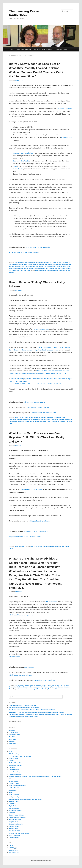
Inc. (10, 779)
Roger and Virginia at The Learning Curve (24, 252)
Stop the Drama (14, 822)
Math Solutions (66, 264)
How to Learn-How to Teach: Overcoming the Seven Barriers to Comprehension (35, 776)
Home (11, 49)
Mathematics (13, 790)
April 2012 (12, 744)
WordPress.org (14, 852)
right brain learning (41, 689)
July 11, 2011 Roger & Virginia (34, 402)
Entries (13, 848)
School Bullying (14, 808)
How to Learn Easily (50, 263)
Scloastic (20, 268)
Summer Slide (66, 268)
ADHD (11, 752)
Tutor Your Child (25, 270)
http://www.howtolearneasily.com (46, 350)
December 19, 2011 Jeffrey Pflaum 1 (37, 531)
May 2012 (12, 741)
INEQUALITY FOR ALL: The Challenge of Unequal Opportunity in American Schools (36, 712)
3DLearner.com (52, 602)
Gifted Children (28, 263)
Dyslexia (26, 685)
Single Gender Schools (17, 815)
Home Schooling (38, 263)
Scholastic (39, 270)
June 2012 (12, 739)
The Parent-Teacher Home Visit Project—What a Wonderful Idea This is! (33, 710)
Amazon (40, 371)
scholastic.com (67, 137)
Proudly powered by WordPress (41, 861)
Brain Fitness (19, 263)
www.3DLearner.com (41, 329)
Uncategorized (14, 838)
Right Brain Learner (57, 687)
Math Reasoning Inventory (53, 264)
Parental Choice (61, 266)
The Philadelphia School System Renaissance (24, 708)
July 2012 (12, 737)
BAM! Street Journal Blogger (31, 490)
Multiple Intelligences (16, 797)
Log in (11, 845)
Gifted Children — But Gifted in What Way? (23, 705)
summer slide (63, 270)
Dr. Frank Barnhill (15, 763)
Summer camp (57, 268)
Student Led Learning (16, 824)
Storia (15, 166)
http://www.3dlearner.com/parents (21, 615)
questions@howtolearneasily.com (44, 413)
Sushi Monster (18, 169)
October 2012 (13, 732)
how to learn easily (29, 689)
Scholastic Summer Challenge (24, 153)
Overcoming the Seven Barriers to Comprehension (41, 266)
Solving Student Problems (32, 268)
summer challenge (52, 270)
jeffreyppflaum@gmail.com (39, 521)
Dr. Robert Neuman (15, 765)
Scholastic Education (64, 109)
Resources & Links (61, 49)
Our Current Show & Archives (43, 49)
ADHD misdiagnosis (16, 754)
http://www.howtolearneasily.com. (21, 675)
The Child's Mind (14, 270)
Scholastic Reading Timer (22, 161)
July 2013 (12, 730)
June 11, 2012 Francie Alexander (38, 247)
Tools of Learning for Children (56, 421)
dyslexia (20, 689)
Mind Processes (19, 266)
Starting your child (46, 268)
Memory (11, 266)
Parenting (12, 804)
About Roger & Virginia (24, 49)
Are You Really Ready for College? (20, 756)
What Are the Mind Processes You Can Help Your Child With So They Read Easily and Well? (37, 437)
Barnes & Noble (17, 379)
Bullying (12, 761)
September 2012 (14, 735)
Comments (14, 850)
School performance (16, 810)
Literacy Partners (15, 783)
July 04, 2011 (29, 667)
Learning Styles (14, 781)
